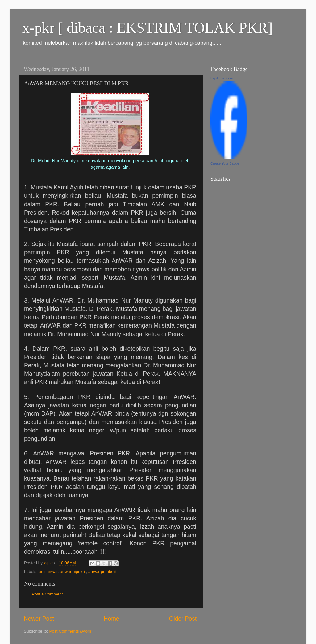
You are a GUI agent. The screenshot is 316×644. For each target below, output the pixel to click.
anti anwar (48, 572)
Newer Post (39, 619)
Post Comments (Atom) (71, 631)
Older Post (183, 619)
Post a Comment (47, 594)
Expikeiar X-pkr (222, 78)
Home (111, 619)
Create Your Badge (225, 163)
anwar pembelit (102, 572)
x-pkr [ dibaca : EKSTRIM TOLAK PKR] (147, 28)
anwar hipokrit (73, 572)
